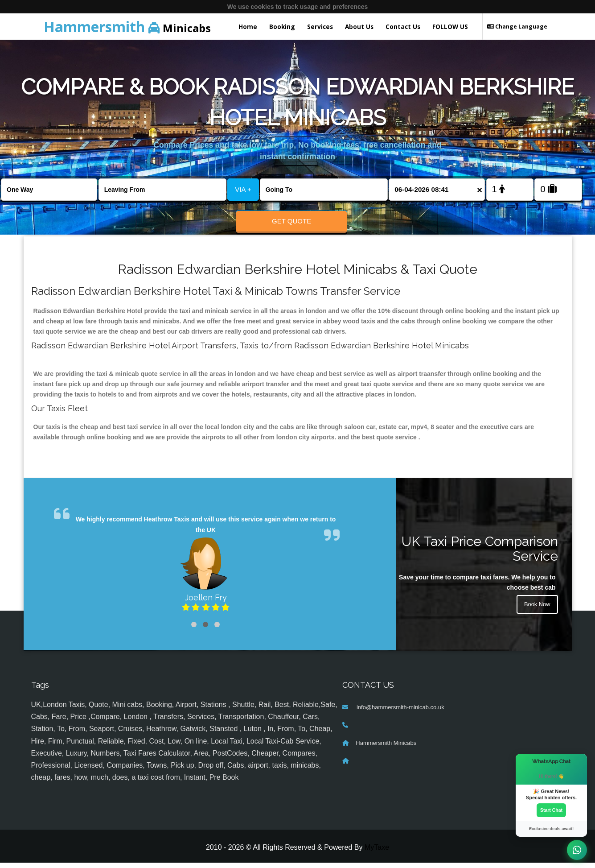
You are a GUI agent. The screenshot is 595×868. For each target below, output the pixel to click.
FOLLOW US (450, 27)
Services (320, 27)
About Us (359, 27)
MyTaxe (377, 853)
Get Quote (291, 221)
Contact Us (403, 27)
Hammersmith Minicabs (386, 748)
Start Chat (551, 810)
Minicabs (127, 27)
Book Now (536, 611)
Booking (282, 27)
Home (248, 27)
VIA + (243, 189)
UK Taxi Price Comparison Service (480, 554)
